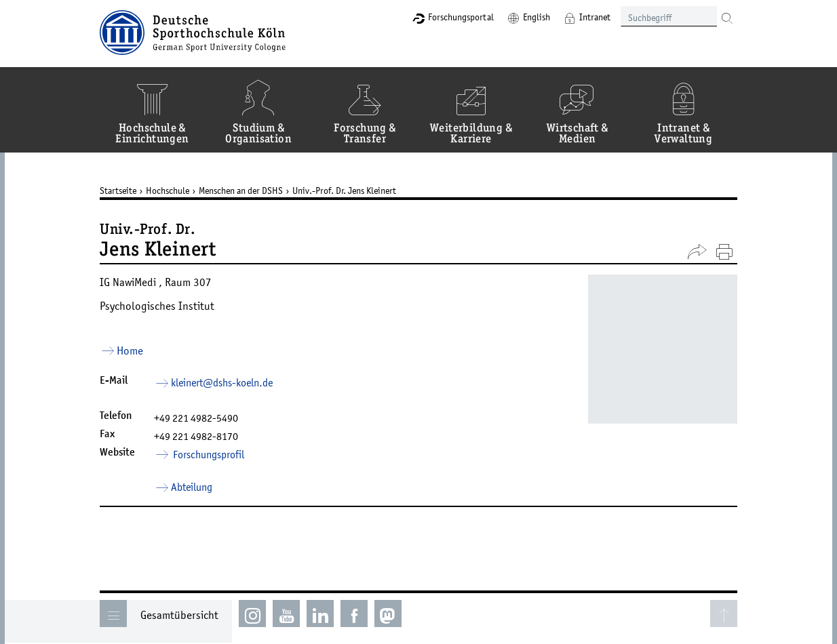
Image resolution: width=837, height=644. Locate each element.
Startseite (118, 190)
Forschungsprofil (208, 454)
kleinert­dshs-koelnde (222, 382)
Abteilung (192, 487)
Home (130, 350)
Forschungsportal (461, 17)
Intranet (595, 17)
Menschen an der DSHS (241, 190)
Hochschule (168, 190)
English (537, 17)
